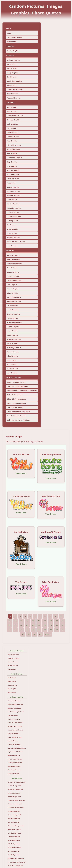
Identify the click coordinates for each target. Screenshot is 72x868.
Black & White (12, 268)
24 (21, 625)
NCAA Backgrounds (14, 848)
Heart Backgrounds (14, 829)
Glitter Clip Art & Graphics (16, 399)
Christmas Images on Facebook (18, 420)
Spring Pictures (13, 662)
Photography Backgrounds (17, 862)
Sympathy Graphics (14, 208)
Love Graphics (12, 166)
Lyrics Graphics (12, 318)
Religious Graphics (13, 196)
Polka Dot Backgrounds (16, 866)
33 (15, 630)
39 (51, 630)
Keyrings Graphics (13, 314)
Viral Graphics (12, 233)
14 (21, 621)
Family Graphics (13, 132)
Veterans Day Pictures (15, 759)
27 (39, 625)
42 (23, 634)
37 (39, 630)
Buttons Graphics (13, 272)
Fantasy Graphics (13, 137)
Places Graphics (12, 343)
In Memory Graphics (14, 322)
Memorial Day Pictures (15, 730)
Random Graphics (13, 352)
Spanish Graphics (13, 204)
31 (63, 625)
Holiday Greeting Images (16, 382)
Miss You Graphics (13, 170)
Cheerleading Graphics (15, 280)
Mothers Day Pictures (15, 726)
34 (21, 630)
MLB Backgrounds (14, 840)
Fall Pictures (12, 669)
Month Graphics (13, 331)
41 (63, 630)
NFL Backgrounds (14, 851)
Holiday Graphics (13, 51)
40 (57, 630)
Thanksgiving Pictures (15, 763)
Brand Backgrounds (14, 797)
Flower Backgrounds (15, 815)
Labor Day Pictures (14, 745)
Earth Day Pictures (14, 719)
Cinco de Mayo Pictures (15, 723)
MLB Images (12, 678)
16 (33, 621)
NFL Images (12, 689)
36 (33, 630)
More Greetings (12, 246)
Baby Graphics (12, 107)
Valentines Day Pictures (16, 704)
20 (57, 621)
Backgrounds (11, 41)
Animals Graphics (13, 255)
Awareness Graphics (14, 264)
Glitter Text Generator (15, 395)
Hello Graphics (12, 85)
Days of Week (12, 69)
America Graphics (13, 259)
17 (39, 621)
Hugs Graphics (12, 162)
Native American (13, 179)
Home (9, 33)
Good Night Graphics (14, 81)
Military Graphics (13, 327)
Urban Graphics (12, 229)
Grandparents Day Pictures (17, 748)
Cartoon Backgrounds (15, 804)
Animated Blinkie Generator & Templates (22, 391)
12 (9, 621)
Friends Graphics (13, 289)
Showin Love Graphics (15, 90)
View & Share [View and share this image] (21, 473)
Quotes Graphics (13, 187)
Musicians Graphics (14, 339)
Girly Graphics (12, 153)
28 (45, 625)
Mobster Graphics (13, 175)
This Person (11, 225)
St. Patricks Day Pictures (16, 712)
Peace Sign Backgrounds (16, 858)
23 (15, 625)
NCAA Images (12, 685)
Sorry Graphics (12, 200)
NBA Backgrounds (14, 844)
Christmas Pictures (14, 770)
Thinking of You (12, 221)
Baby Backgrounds (14, 793)
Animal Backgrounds (15, 786)
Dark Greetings (12, 124)
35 (27, 630)
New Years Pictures (14, 701)
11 (61, 616)
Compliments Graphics (15, 116)
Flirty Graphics (12, 141)
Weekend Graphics (14, 98)
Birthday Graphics (13, 60)
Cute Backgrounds (14, 811)
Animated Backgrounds (16, 789)
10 (55, 616)
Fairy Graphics (12, 128)
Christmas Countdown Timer (17, 386)
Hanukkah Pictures (14, 766)
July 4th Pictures (13, 741)
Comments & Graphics (15, 37)
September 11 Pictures (15, 752)
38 (45, 630)
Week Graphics (12, 94)
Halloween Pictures (14, 755)
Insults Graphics (13, 310)
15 (27, 621)
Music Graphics (12, 335)
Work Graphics (12, 364)
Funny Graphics (12, 73)
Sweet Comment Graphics (16, 403)
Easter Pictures (13, 715)
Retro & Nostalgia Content (16, 416)
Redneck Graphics (13, 191)
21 (63, 621)
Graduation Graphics (14, 158)
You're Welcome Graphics (16, 242)
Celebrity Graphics (13, 276)
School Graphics (13, 356)
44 (34, 634)
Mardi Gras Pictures (14, 708)
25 (27, 625)
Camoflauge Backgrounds (16, 800)
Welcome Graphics (13, 238)
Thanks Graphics (13, 212)
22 (9, 625)
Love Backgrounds (14, 837)
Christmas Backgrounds (16, 808)
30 (57, 625)
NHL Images (12, 692)
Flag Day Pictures (14, 734)
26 (33, 625)
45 (40, 634)
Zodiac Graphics (13, 369)
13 (15, 621)
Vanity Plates (11, 360)
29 (51, 625)
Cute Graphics (12, 285)
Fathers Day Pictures (15, 737)
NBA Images (12, 681)
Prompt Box (11, 183)
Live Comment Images (15, 407)
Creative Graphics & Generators (18, 412)
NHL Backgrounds (14, 855)
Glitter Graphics (12, 293)
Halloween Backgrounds (16, 826)
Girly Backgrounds (14, 818)
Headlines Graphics (14, 301)
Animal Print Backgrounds (16, 782)
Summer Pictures (13, 658)
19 (51, 621)
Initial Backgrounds (14, 833)
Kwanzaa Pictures (14, 774)
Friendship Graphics (14, 145)
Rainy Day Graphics (14, 348)
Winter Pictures (13, 666)
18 (45, 621)
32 (9, 630)
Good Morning (12, 77)
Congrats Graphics (13, 120)
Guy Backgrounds (14, 822)
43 (29, 634)
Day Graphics (11, 64)
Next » (48, 634)
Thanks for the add (14, 217)
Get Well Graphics (13, 149)
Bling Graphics (12, 111)
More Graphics (12, 373)
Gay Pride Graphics (14, 297)
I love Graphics (12, 306)
